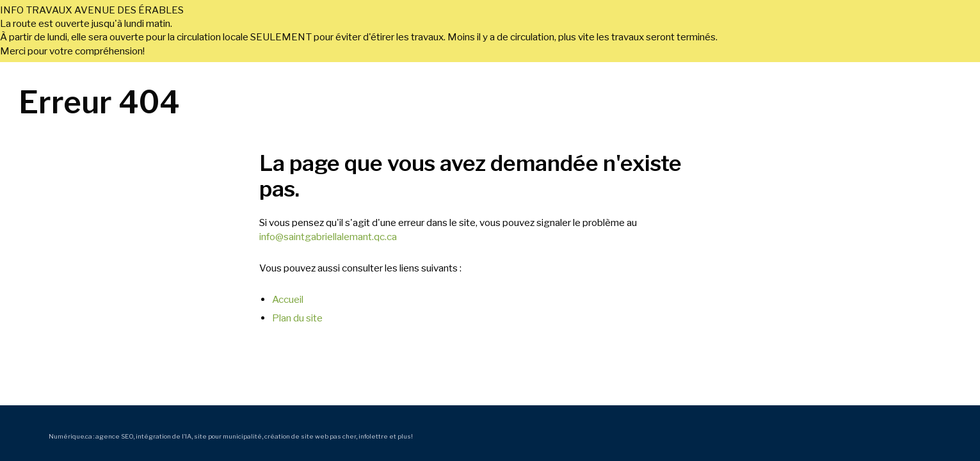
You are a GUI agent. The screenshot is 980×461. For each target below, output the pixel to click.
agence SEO (114, 436)
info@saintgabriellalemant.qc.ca (328, 237)
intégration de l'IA (164, 436)
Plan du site (297, 318)
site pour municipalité (228, 436)
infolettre (373, 436)
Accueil (288, 299)
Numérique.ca (70, 436)
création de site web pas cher (310, 436)
